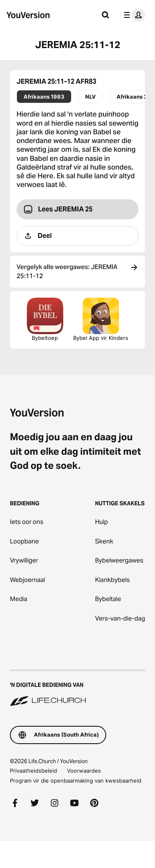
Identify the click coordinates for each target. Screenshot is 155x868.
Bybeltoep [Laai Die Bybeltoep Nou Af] (45, 319)
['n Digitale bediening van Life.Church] (77, 689)
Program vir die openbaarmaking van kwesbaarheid (76, 781)
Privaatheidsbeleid (33, 771)
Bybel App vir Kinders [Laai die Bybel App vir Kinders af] (101, 319)
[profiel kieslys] (133, 15)
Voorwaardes (84, 771)
